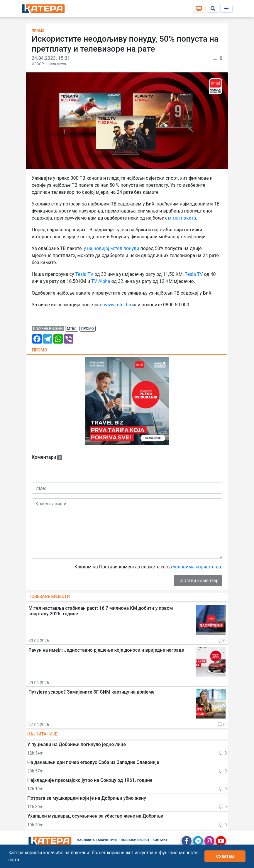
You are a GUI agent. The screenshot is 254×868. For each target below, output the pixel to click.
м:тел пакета (182, 218)
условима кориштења (197, 567)
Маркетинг (108, 840)
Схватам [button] (225, 856)
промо (88, 329)
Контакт (160, 840)
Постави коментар (198, 581)
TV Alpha (101, 281)
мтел (72, 329)
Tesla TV (84, 274)
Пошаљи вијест (135, 840)
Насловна (86, 840)
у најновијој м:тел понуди (112, 248)
